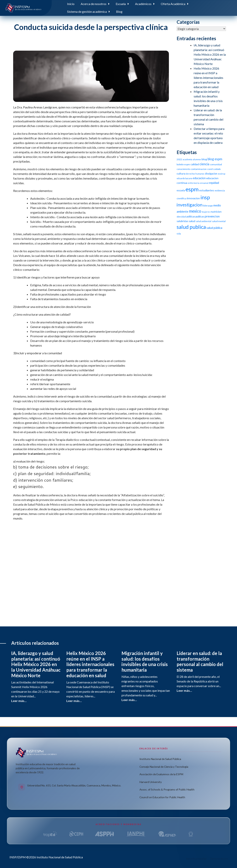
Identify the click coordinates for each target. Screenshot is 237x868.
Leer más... (19, 701)
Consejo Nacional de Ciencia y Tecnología (164, 767)
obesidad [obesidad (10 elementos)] (181, 217)
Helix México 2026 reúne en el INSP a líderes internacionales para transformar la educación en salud (208, 78)
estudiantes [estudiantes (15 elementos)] (207, 190)
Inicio (71, 4)
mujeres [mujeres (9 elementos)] (206, 212)
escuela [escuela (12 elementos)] (181, 190)
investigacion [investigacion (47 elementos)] (190, 205)
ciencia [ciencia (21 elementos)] (204, 164)
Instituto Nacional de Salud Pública (160, 759)
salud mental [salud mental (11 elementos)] (219, 221)
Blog (119, 11)
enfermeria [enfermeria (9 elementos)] (194, 183)
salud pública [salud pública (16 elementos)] (214, 228)
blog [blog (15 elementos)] (204, 159)
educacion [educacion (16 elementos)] (199, 178)
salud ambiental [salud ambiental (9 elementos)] (204, 221)
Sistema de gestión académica (87, 11)
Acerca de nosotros (94, 4)
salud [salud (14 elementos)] (192, 221)
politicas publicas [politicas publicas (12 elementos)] (195, 217)
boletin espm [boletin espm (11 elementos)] (183, 164)
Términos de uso (219, 859)
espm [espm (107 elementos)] (192, 189)
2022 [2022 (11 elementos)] (179, 159)
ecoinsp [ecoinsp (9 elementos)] (222, 174)
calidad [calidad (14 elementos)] (195, 164)
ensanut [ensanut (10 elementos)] (204, 183)
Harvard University (151, 782)
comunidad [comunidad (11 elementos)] (216, 164)
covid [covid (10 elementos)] (210, 169)
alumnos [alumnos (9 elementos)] (197, 159)
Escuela (121, 4)
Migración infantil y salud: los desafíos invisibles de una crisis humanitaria (145, 661)
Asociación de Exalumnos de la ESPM (161, 774)
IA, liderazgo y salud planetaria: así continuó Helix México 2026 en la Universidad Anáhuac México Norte (210, 54)
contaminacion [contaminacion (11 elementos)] (199, 169)
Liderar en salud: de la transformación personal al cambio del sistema (200, 661)
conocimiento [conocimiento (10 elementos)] (183, 169)
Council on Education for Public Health (162, 797)
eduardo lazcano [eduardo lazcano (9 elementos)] (184, 178)
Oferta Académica (173, 4)
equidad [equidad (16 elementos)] (214, 183)
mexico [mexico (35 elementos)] (195, 211)
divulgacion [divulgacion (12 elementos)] (211, 174)
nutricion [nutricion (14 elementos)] (216, 212)
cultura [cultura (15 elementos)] (181, 173)
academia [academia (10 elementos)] (187, 159)
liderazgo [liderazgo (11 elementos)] (208, 206)
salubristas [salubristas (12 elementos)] (182, 221)
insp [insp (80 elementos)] (205, 197)
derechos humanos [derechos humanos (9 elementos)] (195, 174)
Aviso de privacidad (196, 859)
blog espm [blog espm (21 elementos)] (215, 159)
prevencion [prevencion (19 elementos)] (212, 216)
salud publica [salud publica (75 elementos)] (191, 227)
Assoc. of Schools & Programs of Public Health (167, 789)
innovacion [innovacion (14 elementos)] (193, 198)
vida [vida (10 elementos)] (179, 234)
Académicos (143, 4)
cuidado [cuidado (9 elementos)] (217, 169)
